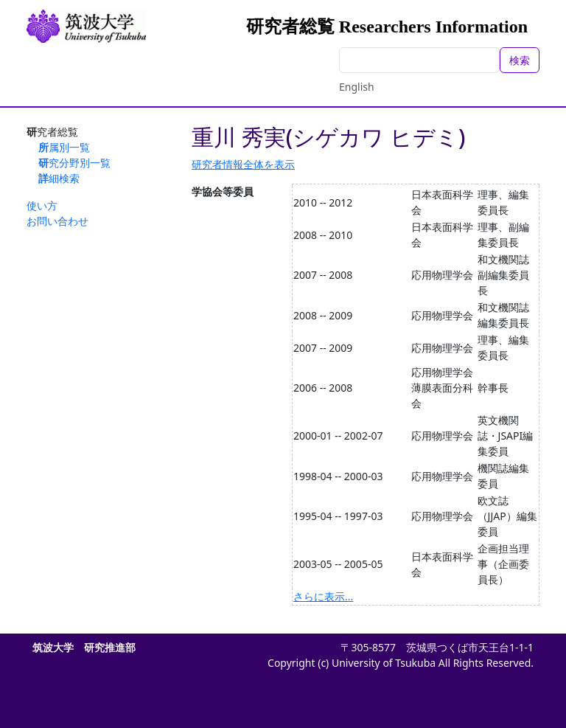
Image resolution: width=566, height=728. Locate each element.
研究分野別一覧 (74, 163)
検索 (520, 60)
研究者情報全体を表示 (243, 164)
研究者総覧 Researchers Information (387, 27)
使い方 (42, 205)
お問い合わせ (57, 221)
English (357, 87)
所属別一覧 (64, 147)
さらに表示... (323, 596)
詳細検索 (59, 178)
